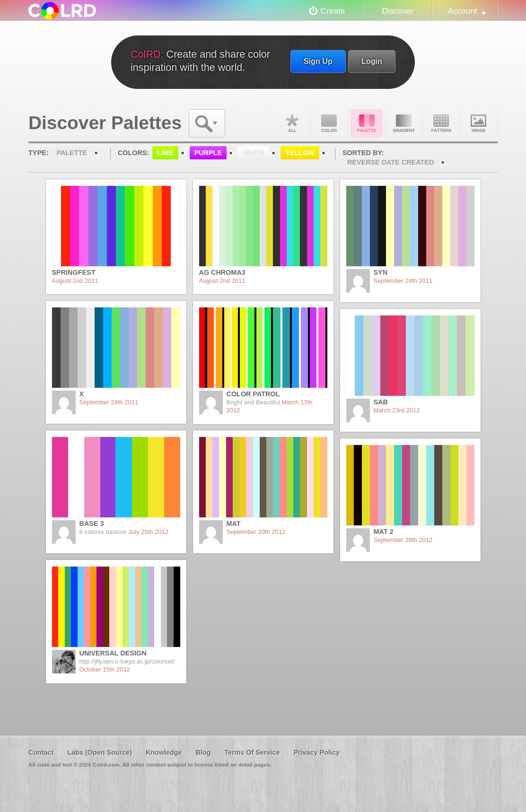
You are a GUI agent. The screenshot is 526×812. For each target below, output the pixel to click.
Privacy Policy (316, 752)
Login (372, 61)
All (292, 123)
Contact (41, 752)
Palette (367, 123)
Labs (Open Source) (100, 752)
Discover (398, 11)
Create (333, 11)
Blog (203, 752)
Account (463, 11)
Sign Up (318, 61)
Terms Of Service (252, 752)
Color (329, 123)
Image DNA (479, 123)
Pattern (441, 123)
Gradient (404, 123)
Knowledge (164, 752)
